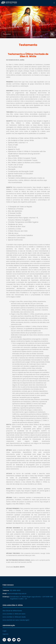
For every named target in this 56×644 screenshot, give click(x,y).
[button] (54, 3)
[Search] (52, 34)
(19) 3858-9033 (15, 590)
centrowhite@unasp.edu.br (17, 594)
